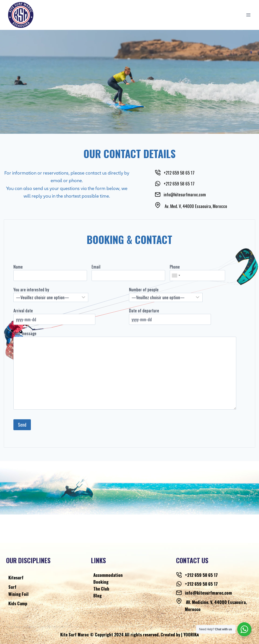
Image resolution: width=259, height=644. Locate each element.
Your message (28, 333)
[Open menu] (248, 15)
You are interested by (34, 289)
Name (21, 267)
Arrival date (26, 310)
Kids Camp (18, 603)
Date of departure (144, 310)
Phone (174, 267)
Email (97, 267)
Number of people (144, 289)
